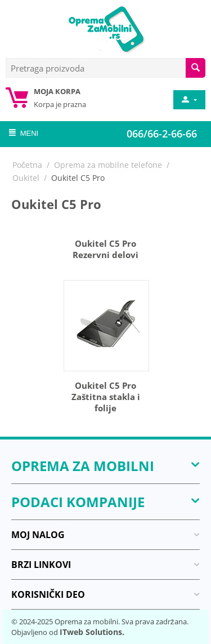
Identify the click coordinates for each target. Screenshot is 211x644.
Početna (27, 165)
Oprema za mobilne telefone (108, 165)
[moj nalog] (188, 100)
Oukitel (26, 178)
